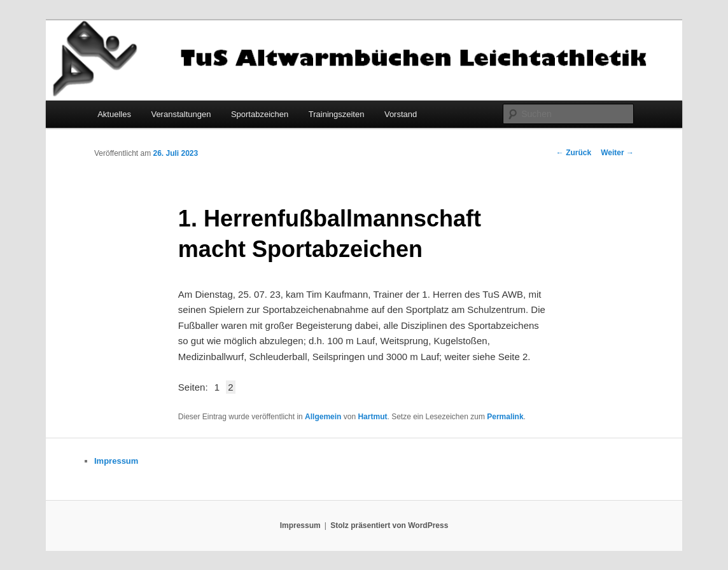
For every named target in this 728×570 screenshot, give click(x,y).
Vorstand (401, 114)
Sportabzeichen (260, 114)
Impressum (116, 461)
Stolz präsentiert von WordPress (389, 525)
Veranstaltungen (181, 114)
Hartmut (372, 417)
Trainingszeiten (337, 114)
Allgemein (323, 417)
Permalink (505, 417)
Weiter (617, 153)
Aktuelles (114, 114)
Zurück (574, 153)
